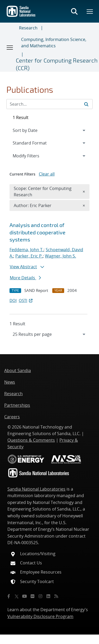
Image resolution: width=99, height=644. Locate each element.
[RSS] (56, 596)
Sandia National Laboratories (36, 489)
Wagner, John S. (60, 256)
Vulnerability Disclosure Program (40, 616)
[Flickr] (32, 596)
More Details (25, 278)
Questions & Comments (31, 440)
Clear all (47, 174)
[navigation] (49, 334)
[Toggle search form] (74, 11)
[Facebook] (9, 596)
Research (28, 28)
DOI (13, 300)
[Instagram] (40, 596)
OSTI (26, 300)
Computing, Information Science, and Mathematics (54, 43)
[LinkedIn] (48, 596)
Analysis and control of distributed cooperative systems (37, 232)
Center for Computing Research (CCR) (57, 64)
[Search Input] (49, 104)
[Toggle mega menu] (90, 11)
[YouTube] (25, 596)
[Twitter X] (17, 596)
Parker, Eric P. (29, 256)
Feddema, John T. (27, 250)
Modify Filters (33, 156)
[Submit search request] (86, 104)
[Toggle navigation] (10, 47)
